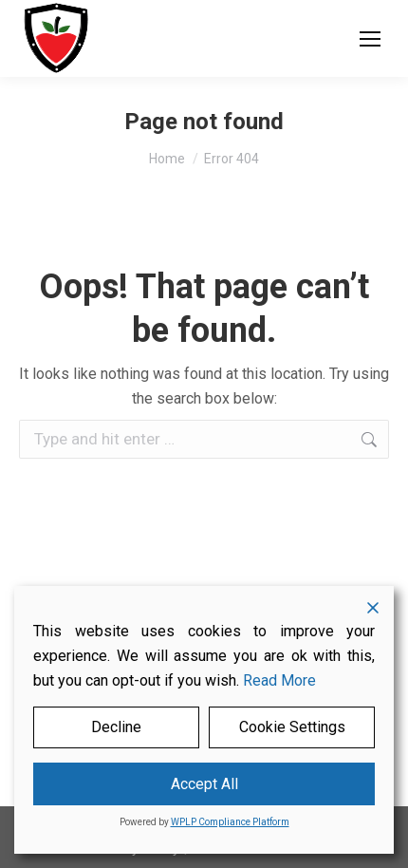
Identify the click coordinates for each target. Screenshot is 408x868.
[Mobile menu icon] (370, 39)
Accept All (204, 784)
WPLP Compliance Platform (230, 822)
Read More (279, 680)
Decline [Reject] (116, 727)
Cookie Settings (292, 727)
